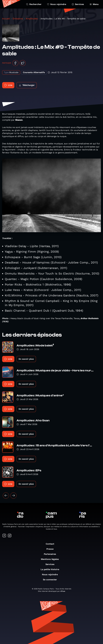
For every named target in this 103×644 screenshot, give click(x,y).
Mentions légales (51, 559)
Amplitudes (32, 19)
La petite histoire (51, 569)
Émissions (18, 19)
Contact (51, 544)
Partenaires (51, 554)
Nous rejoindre (57, 4)
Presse (51, 549)
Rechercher (34, 4)
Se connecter (51, 580)
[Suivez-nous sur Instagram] (10, 536)
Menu (94, 4)
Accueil (6, 19)
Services (78, 4)
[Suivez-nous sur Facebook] (4, 536)
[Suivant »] (13, 496)
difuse (63, 591)
